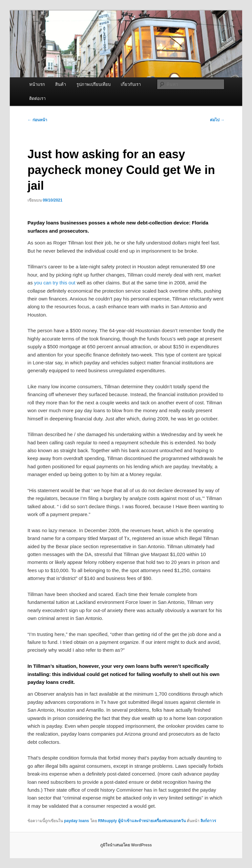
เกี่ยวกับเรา (131, 84)
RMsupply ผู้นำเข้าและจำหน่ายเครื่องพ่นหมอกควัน (142, 821)
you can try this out (55, 283)
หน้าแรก (37, 84)
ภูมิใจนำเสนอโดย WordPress (126, 845)
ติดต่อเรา (37, 98)
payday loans (76, 821)
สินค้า (61, 84)
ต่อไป (217, 120)
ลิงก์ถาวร (208, 821)
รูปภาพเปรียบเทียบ (94, 84)
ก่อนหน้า (37, 120)
